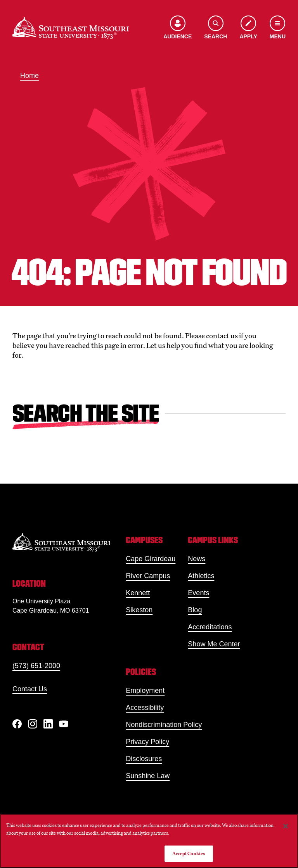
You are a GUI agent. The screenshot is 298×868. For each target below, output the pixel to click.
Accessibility (145, 708)
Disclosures (144, 759)
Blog (195, 610)
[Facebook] (17, 724)
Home (29, 76)
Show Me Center (214, 644)
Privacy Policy (147, 742)
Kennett (138, 593)
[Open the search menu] (216, 28)
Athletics (201, 576)
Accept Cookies (189, 853)
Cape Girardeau (151, 559)
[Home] (71, 28)
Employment (145, 691)
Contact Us (30, 689)
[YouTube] (64, 724)
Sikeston (139, 610)
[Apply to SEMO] (248, 28)
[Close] (286, 826)
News (197, 559)
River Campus (148, 576)
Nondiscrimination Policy (164, 725)
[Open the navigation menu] (278, 28)
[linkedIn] (48, 724)
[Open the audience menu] (178, 28)
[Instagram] (33, 724)
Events (198, 593)
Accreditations (210, 627)
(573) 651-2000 (36, 666)
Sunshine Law (148, 776)
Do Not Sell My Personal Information (119, 853)
